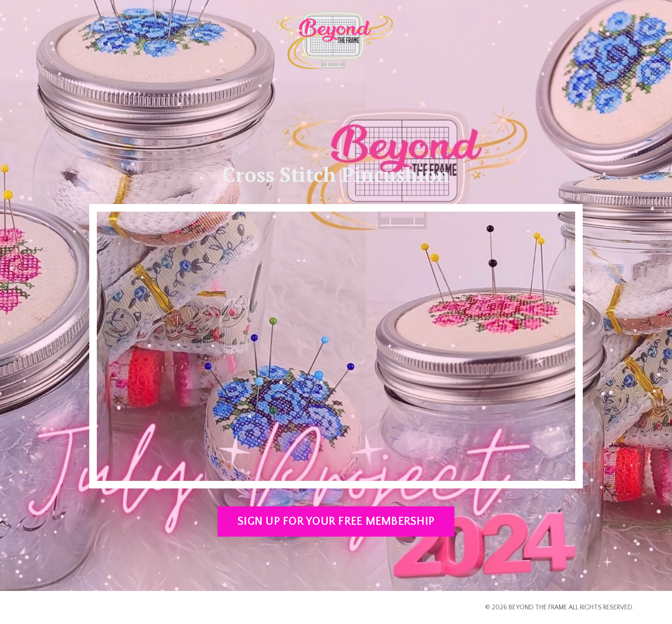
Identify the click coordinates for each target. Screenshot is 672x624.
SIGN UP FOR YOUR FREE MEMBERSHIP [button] (336, 521)
